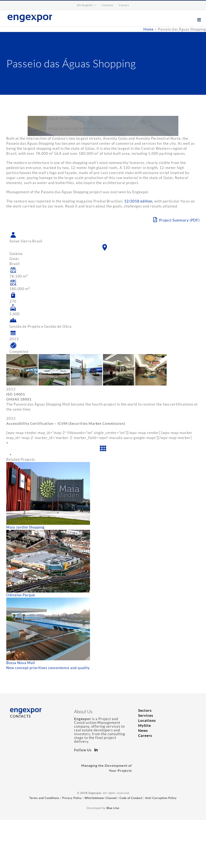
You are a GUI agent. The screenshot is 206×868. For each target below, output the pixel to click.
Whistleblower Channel (101, 798)
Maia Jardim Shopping (25, 527)
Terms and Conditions (44, 798)
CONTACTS (20, 716)
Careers (145, 735)
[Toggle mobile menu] (200, 20)
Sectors (145, 710)
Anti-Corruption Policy (161, 798)
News (143, 730)
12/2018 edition (138, 201)
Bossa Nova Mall (21, 663)
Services (146, 715)
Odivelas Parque (21, 595)
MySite (145, 725)
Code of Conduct (131, 798)
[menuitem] (87, 5)
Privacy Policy (72, 798)
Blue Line (113, 808)
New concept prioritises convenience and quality (48, 668)
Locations (147, 720)
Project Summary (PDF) (176, 220)
